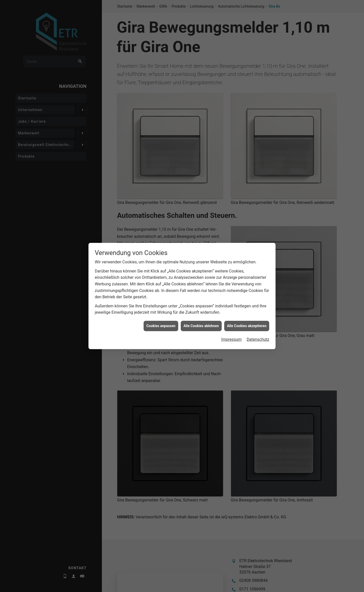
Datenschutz (258, 232)
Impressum (231, 232)
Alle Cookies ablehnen (201, 219)
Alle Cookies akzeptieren (247, 219)
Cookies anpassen (161, 219)
